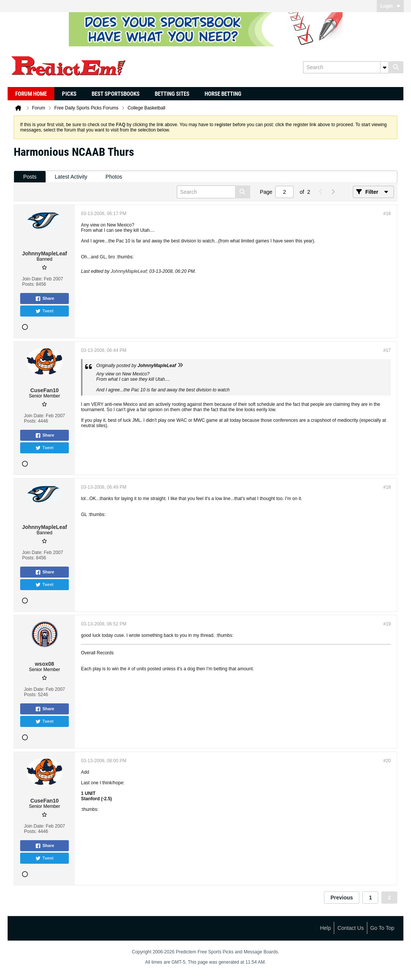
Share (45, 299)
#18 (387, 487)
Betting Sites (172, 94)
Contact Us (350, 928)
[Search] (346, 67)
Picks (69, 94)
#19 (387, 624)
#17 (387, 350)
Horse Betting (223, 94)
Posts (30, 177)
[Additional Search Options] (384, 67)
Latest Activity (71, 177)
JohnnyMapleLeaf (129, 271)
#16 (387, 214)
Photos (114, 177)
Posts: (28, 284)
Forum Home (31, 94)
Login (390, 6)
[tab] (30, 177)
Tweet (44, 311)
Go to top (382, 928)
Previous (342, 898)
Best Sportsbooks (116, 94)
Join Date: (32, 279)
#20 (387, 761)
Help (326, 928)
